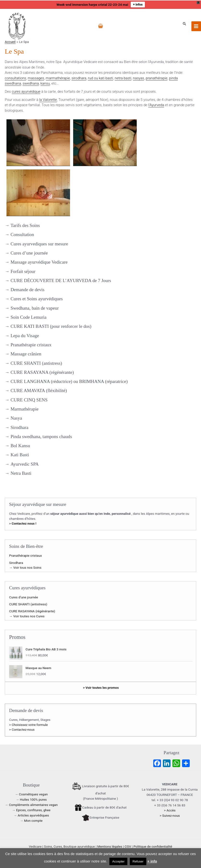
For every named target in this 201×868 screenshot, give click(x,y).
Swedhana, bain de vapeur (35, 308)
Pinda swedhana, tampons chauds (41, 437)
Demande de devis (27, 290)
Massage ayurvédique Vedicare (39, 262)
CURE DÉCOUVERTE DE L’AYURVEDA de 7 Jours (61, 281)
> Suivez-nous (170, 816)
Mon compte (33, 821)
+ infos (138, 4)
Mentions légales (110, 846)
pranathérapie (157, 78)
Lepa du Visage (25, 336)
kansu (45, 83)
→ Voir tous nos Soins (25, 567)
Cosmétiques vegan (33, 794)
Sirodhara (19, 427)
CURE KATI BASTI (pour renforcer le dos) (51, 326)
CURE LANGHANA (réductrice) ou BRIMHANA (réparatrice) (69, 381)
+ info (152, 861)
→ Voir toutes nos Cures (27, 616)
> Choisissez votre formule (28, 725)
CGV (128, 846)
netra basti (123, 78)
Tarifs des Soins (25, 225)
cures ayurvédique (26, 92)
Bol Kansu (20, 446)
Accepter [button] (118, 861)
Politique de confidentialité (153, 846)
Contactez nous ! (24, 523)
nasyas (139, 78)
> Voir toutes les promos (101, 688)
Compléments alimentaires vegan (33, 805)
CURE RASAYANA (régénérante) (42, 372)
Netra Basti (21, 473)
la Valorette (48, 100)
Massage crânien (26, 354)
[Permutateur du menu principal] (196, 26)
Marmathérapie (25, 409)
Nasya (16, 418)
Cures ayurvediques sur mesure (39, 244)
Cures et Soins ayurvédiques (37, 299)
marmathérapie (58, 78)
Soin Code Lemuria (29, 317)
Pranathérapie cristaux (31, 345)
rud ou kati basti (100, 78)
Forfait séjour (23, 271)
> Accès (170, 810)
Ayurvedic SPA (25, 464)
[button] (184, 24)
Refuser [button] (138, 861)
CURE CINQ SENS (29, 400)
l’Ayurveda (156, 105)
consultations (15, 78)
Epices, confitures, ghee (33, 810)
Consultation (22, 234)
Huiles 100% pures (33, 799)
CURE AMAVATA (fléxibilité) (39, 391)
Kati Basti (20, 455)
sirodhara (79, 78)
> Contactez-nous (22, 729)
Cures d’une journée (29, 253)
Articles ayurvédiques (33, 815)
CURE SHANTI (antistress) (36, 363)
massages (36, 78)
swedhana (31, 83)
